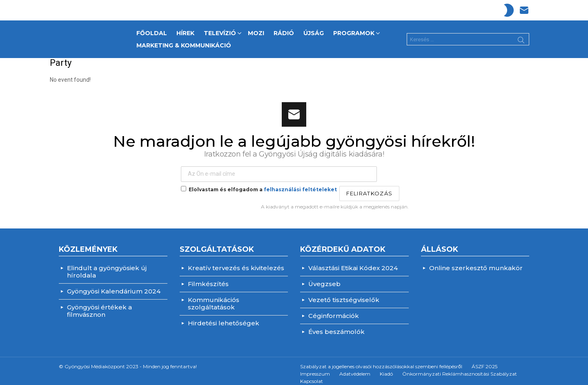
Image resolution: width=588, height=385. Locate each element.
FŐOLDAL (152, 30)
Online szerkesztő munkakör (476, 262)
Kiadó (386, 368)
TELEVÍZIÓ (220, 31)
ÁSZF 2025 (484, 360)
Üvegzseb (324, 278)
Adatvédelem (355, 368)
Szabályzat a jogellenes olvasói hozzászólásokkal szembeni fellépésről (381, 360)
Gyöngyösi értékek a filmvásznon (99, 305)
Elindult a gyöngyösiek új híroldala (107, 265)
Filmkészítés (208, 278)
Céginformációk (334, 310)
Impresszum (315, 368)
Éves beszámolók (336, 326)
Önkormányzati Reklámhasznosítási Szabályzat (460, 368)
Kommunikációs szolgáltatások (214, 297)
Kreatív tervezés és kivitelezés (236, 262)
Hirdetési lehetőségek (224, 317)
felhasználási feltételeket (300, 184)
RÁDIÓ (284, 30)
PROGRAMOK (354, 31)
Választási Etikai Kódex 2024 (353, 262)
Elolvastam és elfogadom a (259, 184)
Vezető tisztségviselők (344, 294)
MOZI (256, 30)
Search (521, 38)
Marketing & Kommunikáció (184, 43)
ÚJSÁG (314, 30)
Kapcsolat (312, 375)
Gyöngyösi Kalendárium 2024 (114, 285)
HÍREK (185, 30)
